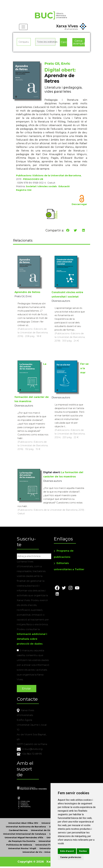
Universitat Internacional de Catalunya (25, 834)
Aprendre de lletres (27, 292)
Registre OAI (24, 190)
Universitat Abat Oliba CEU (23, 823)
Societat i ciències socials (41, 186)
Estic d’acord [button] (68, 851)
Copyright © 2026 (31, 862)
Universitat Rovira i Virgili (22, 848)
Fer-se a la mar (84, 368)
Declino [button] (84, 851)
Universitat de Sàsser (51, 848)
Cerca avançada (79, 42)
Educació (64, 186)
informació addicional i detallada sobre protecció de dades (32, 639)
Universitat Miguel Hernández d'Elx (24, 837)
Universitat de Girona (43, 830)
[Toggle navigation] (23, 27)
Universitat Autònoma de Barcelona (26, 827)
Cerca (64, 42)
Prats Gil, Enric (57, 64)
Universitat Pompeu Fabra (50, 845)
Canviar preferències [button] (72, 857)
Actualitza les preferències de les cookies (28, 2)
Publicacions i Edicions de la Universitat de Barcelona (48, 176)
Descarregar (79, 204)
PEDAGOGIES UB (33, 179)
